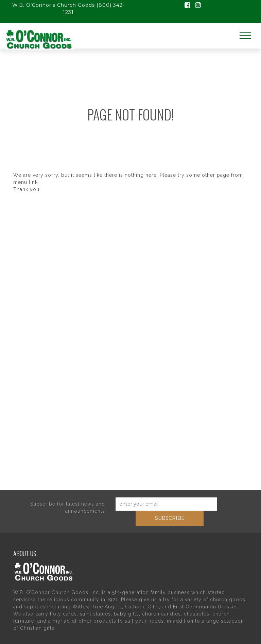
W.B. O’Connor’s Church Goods (54, 5)
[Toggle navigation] (245, 35)
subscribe (170, 518)
